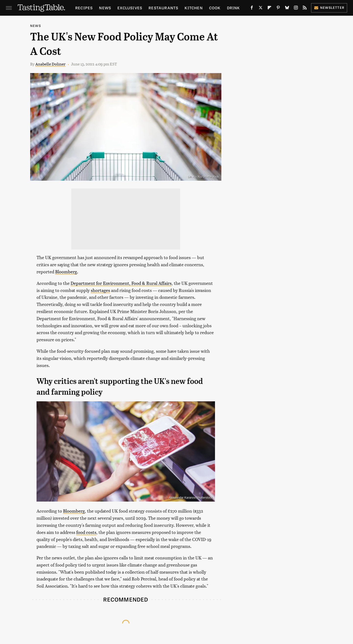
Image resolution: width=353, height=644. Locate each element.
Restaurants (163, 8)
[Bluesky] (287, 9)
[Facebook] (252, 9)
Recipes (84, 8)
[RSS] (305, 9)
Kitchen (194, 8)
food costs (86, 532)
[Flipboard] (269, 9)
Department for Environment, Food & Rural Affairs (121, 283)
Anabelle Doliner (50, 64)
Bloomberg (66, 271)
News (105, 8)
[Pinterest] (278, 9)
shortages (100, 290)
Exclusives (130, 8)
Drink (233, 8)
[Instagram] (296, 9)
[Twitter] (261, 9)
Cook (215, 8)
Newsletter (329, 7)
